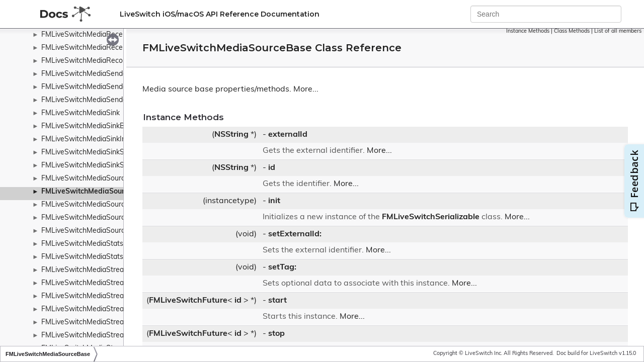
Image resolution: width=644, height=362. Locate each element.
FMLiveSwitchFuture (188, 301)
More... (306, 89)
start (277, 301)
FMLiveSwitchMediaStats (82, 244)
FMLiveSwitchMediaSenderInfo (92, 74)
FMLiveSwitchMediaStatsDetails (93, 257)
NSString (231, 135)
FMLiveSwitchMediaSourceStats (94, 231)
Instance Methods (528, 31)
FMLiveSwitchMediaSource (85, 179)
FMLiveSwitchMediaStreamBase (94, 283)
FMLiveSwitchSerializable (431, 217)
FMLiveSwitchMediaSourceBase (95, 192)
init (274, 201)
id (272, 168)
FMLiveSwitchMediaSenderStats (94, 100)
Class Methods (572, 31)
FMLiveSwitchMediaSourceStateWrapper (108, 218)
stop (276, 334)
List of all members (618, 31)
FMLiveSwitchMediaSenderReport (97, 87)
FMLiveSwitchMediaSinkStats (89, 166)
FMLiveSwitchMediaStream (86, 270)
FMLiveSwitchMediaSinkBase (89, 126)
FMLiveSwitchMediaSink (80, 113)
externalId (288, 135)
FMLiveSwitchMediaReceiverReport (99, 35)
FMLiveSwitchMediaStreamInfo (92, 296)
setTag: (282, 267)
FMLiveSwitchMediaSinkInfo (87, 140)
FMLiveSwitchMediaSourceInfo (91, 205)
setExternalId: (295, 234)
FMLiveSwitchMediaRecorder (89, 61)
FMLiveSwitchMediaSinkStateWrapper (104, 153)
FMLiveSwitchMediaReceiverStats (96, 48)
